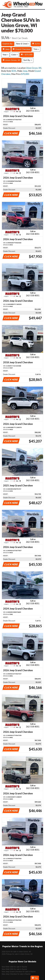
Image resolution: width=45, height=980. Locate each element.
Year (5, 55)
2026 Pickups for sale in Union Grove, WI (17, 954)
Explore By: (8, 44)
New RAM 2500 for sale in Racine (14, 969)
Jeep (6, 49)
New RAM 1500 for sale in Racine (14, 967)
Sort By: (28, 60)
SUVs (36, 44)
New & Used (22, 44)
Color (14, 55)
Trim (36, 49)
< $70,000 (27, 55)
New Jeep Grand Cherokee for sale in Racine (19, 972)
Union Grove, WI (11, 60)
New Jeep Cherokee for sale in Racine (16, 974)
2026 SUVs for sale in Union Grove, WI (16, 952)
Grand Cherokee (21, 49)
